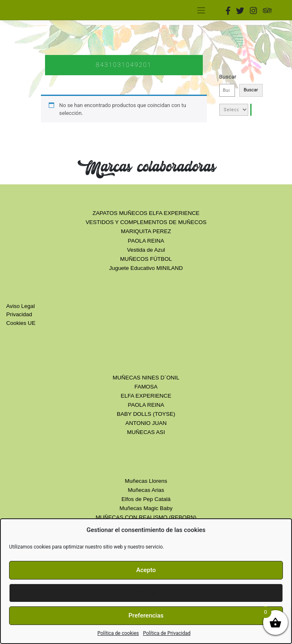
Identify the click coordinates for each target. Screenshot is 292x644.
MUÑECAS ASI (146, 432)
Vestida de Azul (146, 250)
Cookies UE (21, 323)
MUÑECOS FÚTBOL (146, 259)
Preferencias (146, 615)
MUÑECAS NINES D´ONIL (146, 378)
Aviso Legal (20, 306)
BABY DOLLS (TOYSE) (146, 414)
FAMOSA (146, 387)
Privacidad (19, 314)
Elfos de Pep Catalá (146, 499)
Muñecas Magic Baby (146, 508)
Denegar (146, 593)
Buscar (228, 77)
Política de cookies (118, 633)
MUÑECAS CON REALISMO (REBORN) (146, 517)
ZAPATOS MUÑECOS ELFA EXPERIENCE (146, 213)
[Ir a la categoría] (251, 110)
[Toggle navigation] (201, 10)
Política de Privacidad (167, 633)
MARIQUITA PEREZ (146, 231)
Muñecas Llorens (146, 481)
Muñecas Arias (146, 490)
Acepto (146, 570)
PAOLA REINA (146, 241)
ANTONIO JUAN (146, 423)
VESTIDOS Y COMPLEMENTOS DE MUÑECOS (146, 222)
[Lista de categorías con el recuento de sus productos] (234, 110)
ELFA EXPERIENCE (146, 396)
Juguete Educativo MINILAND (146, 268)
